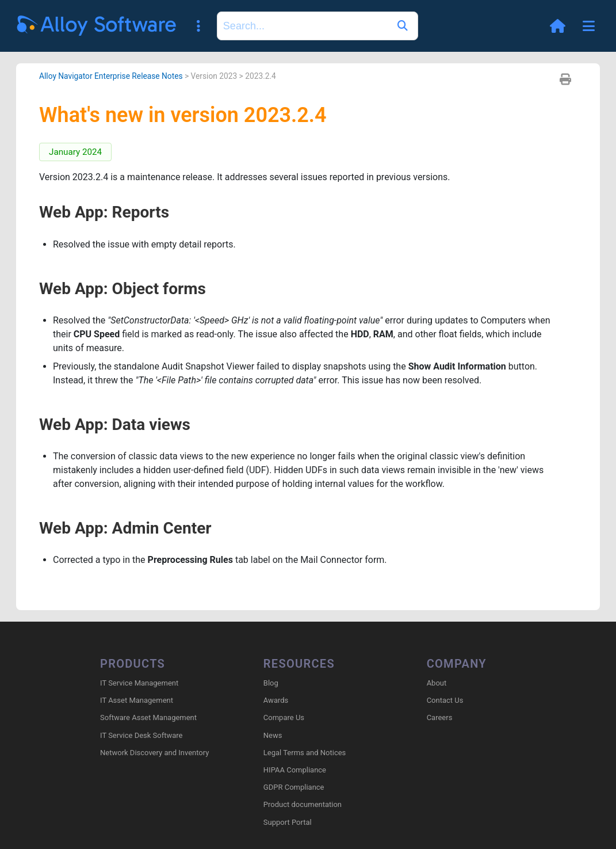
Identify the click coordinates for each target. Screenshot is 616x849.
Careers (440, 717)
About (437, 683)
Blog (271, 683)
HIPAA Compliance (295, 770)
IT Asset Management (137, 700)
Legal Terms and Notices (305, 753)
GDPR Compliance (294, 787)
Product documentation (303, 804)
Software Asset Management (148, 717)
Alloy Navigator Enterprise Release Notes (111, 76)
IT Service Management (139, 683)
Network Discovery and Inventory (154, 753)
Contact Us (445, 700)
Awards (276, 700)
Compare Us (284, 717)
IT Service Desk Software (141, 735)
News (273, 735)
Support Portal (288, 822)
